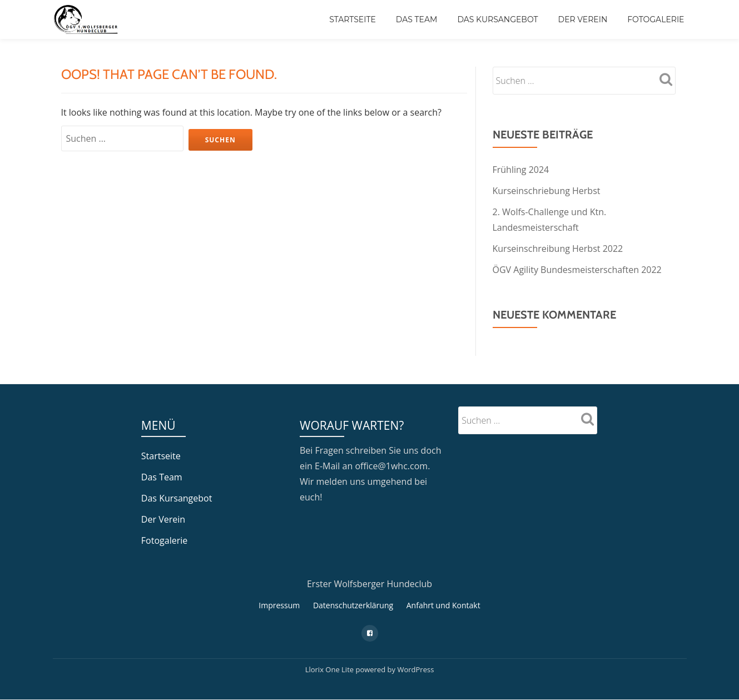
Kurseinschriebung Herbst (547, 191)
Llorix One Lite (331, 669)
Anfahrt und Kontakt (443, 605)
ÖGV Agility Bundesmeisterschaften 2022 (577, 270)
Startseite (353, 19)
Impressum (279, 605)
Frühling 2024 (521, 170)
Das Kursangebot (497, 19)
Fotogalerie (656, 19)
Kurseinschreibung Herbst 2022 (558, 249)
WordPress (415, 669)
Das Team (417, 19)
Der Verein (583, 19)
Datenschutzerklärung (353, 605)
